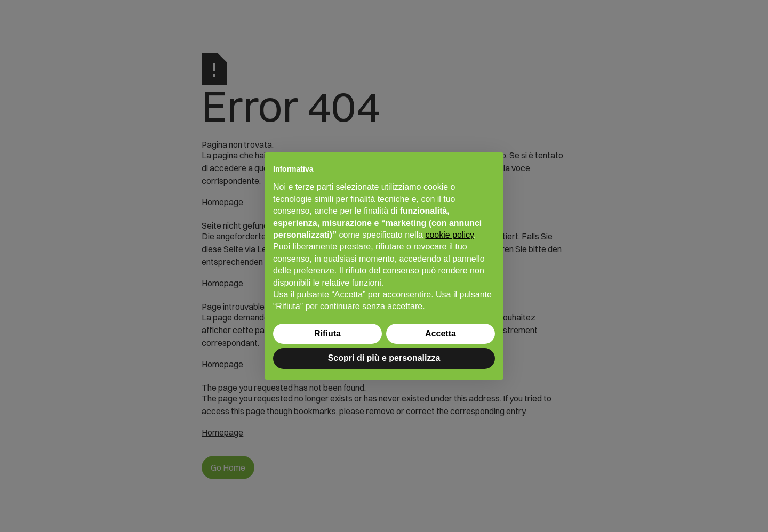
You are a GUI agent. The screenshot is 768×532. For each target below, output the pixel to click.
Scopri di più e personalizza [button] (384, 358)
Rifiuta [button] (327, 333)
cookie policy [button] (449, 235)
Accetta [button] (441, 333)
